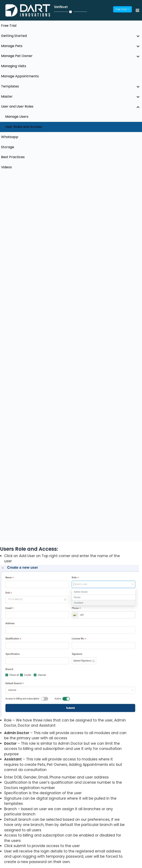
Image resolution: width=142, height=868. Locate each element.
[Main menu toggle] (137, 10)
